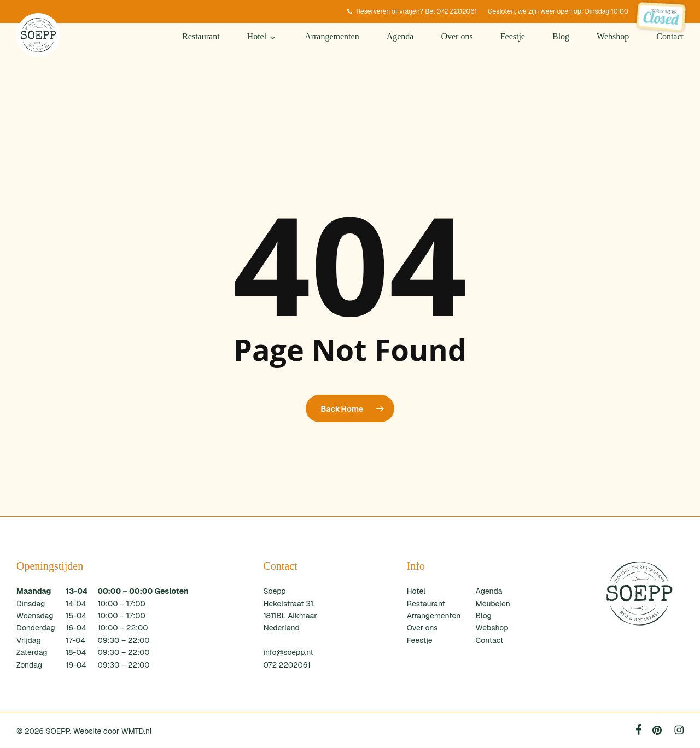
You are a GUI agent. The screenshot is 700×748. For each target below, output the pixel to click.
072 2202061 (287, 665)
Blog (484, 616)
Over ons (422, 628)
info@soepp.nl (288, 652)
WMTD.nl (137, 731)
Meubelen (493, 604)
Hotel (416, 591)
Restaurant (426, 604)
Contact (490, 640)
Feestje (420, 640)
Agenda (489, 591)
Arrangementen (434, 616)
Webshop (492, 628)
